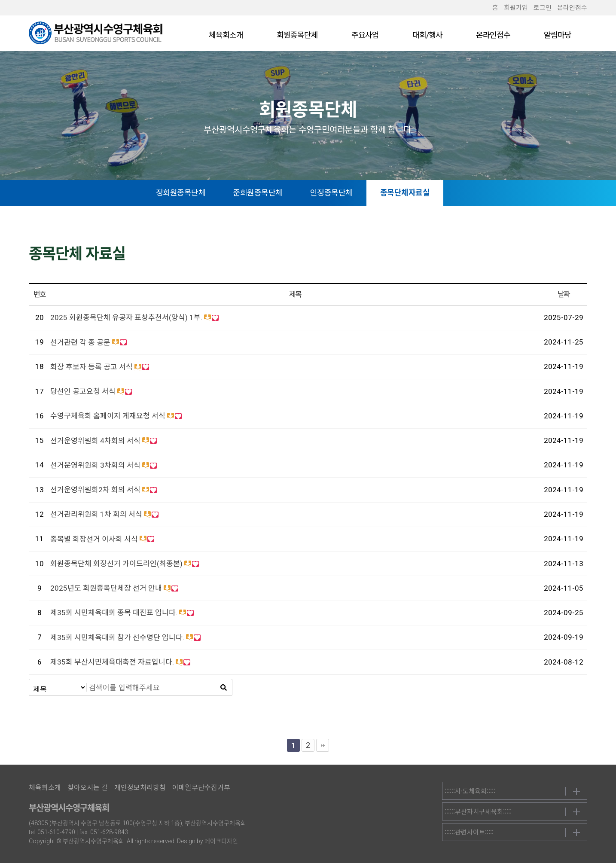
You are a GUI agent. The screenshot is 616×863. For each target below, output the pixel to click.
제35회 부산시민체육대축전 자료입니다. (112, 662)
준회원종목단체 (273, 193)
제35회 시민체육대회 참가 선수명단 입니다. (117, 637)
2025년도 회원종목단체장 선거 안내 (106, 588)
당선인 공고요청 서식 (83, 391)
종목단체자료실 (420, 193)
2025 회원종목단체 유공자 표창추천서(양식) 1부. (126, 317)
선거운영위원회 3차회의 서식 (95, 465)
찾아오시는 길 (88, 788)
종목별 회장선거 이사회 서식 (94, 539)
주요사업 (365, 35)
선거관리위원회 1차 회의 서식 (96, 514)
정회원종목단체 (196, 193)
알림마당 (558, 35)
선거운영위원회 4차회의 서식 (95, 441)
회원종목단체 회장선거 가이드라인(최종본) (116, 564)
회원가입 (516, 8)
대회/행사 (427, 35)
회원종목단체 (297, 35)
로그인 (543, 8)
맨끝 (323, 745)
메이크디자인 (221, 841)
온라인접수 (572, 8)
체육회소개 (226, 35)
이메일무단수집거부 (201, 788)
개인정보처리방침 (140, 788)
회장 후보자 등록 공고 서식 (91, 367)
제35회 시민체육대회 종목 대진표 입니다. (114, 613)
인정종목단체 (346, 193)
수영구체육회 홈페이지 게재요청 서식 (108, 416)
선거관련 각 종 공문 (80, 342)
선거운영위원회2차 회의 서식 (95, 490)
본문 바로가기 (0, 0)
